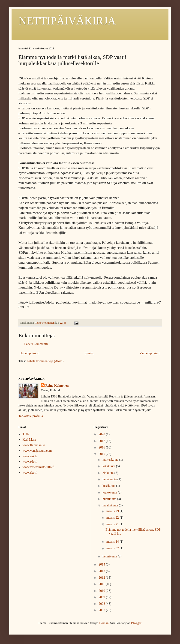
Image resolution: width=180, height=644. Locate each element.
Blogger (136, 623)
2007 (102, 610)
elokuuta (108, 473)
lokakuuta (109, 466)
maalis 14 (113, 542)
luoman (104, 623)
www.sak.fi (30, 456)
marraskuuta (111, 460)
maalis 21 (113, 524)
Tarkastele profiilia (31, 416)
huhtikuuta (110, 499)
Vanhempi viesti (150, 353)
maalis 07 (113, 548)
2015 (102, 454)
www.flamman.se (34, 445)
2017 (102, 441)
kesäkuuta (109, 486)
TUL (26, 434)
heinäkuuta (110, 479)
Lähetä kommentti (36, 344)
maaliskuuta (111, 505)
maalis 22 (113, 518)
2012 (102, 578)
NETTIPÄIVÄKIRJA (67, 21)
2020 (102, 434)
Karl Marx (29, 440)
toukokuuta (110, 492)
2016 (102, 447)
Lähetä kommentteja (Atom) (45, 361)
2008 (102, 604)
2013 (102, 571)
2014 (102, 564)
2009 (102, 597)
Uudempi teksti (30, 353)
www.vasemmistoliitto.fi (39, 467)
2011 (102, 584)
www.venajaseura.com (37, 451)
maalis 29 (113, 511)
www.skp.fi (30, 473)
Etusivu (89, 353)
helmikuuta (110, 556)
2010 (102, 591)
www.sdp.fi (30, 462)
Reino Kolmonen (57, 386)
